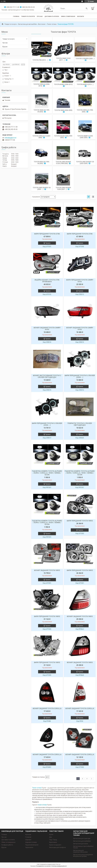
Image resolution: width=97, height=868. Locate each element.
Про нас (40, 16)
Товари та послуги (28, 16)
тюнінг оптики (42, 805)
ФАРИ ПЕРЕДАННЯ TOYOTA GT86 (47, 234)
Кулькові (28, 834)
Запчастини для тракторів (82, 838)
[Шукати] (87, 8)
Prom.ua (58, 864)
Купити (48, 243)
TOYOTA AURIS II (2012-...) (85, 84)
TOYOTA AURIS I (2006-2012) (63, 84)
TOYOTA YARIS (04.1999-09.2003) (42, 111)
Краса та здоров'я (55, 845)
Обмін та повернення (8, 842)
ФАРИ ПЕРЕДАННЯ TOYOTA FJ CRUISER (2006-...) (80, 376)
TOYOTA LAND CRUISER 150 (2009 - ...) (42, 188)
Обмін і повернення (68, 16)
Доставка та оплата (52, 16)
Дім (51, 837)
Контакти (81, 16)
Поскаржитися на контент (43, 866)
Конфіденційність (7, 845)
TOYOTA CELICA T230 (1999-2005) (63, 137)
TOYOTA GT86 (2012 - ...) (40, 60)
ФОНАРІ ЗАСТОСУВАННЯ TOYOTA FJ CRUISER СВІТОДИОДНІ (47, 376)
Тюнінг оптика (52, 24)
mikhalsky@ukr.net (10, 138)
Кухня (51, 834)
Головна (16, 16)
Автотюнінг (42, 24)
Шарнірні (28, 840)
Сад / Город (53, 840)
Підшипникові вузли (32, 845)
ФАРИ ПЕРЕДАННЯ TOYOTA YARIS (80, 521)
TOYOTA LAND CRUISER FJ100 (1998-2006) (63, 163)
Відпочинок (53, 842)
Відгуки (5, 47)
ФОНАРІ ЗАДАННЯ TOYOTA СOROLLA (47, 708)
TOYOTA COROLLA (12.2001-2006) (42, 137)
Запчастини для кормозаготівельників (80, 851)
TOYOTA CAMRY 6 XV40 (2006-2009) (85, 137)
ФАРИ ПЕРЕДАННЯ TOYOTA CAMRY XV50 (80, 281)
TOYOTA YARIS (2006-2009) (63, 110)
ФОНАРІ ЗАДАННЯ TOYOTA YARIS (47, 570)
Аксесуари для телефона (58, 847)
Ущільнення (29, 847)
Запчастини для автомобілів (27, 24)
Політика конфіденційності (59, 866)
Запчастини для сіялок (81, 844)
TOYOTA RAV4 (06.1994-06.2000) (42, 163)
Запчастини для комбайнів (82, 841)
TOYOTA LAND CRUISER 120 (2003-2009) (85, 163)
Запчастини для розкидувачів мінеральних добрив (83, 855)
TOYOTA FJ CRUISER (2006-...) (85, 59)
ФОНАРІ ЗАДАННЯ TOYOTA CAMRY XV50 (47, 329)
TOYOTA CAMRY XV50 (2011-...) (63, 59)
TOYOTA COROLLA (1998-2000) (85, 111)
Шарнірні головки (31, 842)
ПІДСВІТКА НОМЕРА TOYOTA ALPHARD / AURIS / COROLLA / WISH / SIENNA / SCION (47, 473)
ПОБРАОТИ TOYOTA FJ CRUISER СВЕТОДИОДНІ (80, 424)
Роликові (28, 837)
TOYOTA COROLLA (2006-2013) (42, 85)
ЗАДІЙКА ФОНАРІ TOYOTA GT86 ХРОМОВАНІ (47, 281)
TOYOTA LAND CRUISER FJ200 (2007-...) (63, 188)
